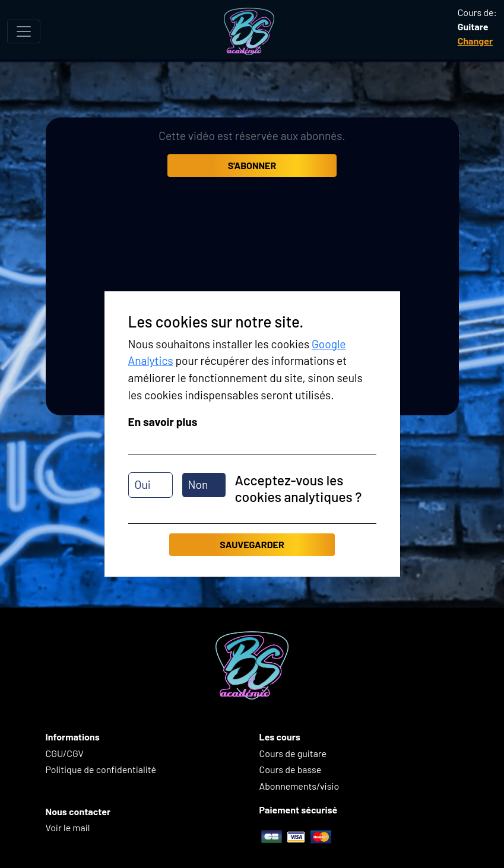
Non (198, 484)
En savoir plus (163, 422)
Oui (143, 484)
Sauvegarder (252, 544)
